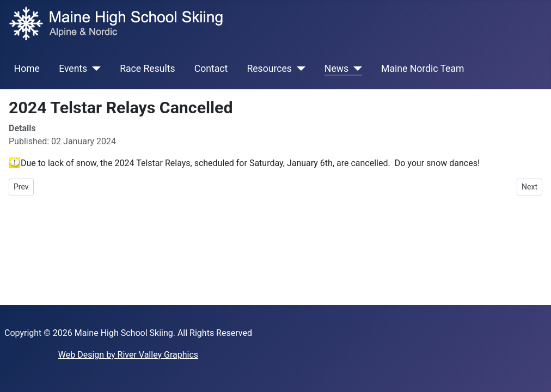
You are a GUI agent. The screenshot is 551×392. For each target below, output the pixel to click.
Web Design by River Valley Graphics (128, 355)
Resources (269, 69)
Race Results (147, 69)
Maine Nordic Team (423, 69)
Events (73, 69)
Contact (211, 69)
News (336, 69)
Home (27, 69)
